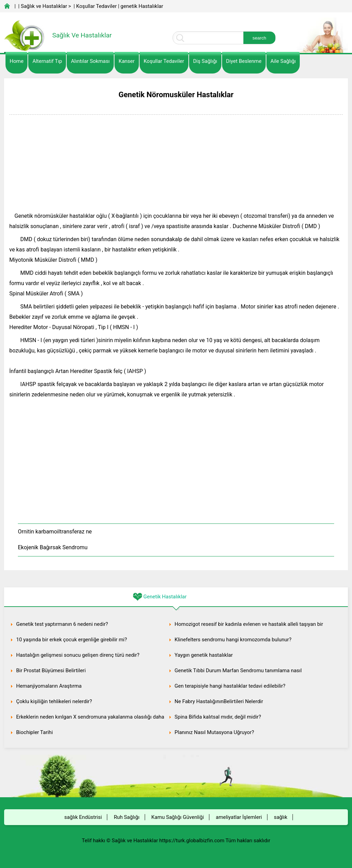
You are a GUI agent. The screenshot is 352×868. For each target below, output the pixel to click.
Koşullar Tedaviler (96, 6)
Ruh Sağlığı (126, 817)
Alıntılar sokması (90, 61)
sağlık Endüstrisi (83, 817)
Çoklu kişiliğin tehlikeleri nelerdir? (54, 701)
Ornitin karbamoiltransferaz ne (55, 532)
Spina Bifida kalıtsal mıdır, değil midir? (218, 717)
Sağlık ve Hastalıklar (44, 6)
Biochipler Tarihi (35, 732)
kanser (127, 61)
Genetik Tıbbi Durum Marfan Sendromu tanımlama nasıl (238, 670)
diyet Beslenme (244, 61)
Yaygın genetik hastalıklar (204, 655)
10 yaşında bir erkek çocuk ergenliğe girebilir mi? (71, 640)
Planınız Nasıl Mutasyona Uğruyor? (214, 732)
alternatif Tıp (47, 61)
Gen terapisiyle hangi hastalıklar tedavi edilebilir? (230, 686)
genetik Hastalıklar (142, 6)
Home (16, 61)
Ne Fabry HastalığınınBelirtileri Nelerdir (219, 701)
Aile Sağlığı (283, 61)
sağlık (281, 817)
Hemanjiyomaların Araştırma (49, 686)
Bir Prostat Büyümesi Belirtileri (51, 670)
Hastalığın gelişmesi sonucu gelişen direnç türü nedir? (78, 655)
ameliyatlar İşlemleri (239, 817)
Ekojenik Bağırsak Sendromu (53, 547)
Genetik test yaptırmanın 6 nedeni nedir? (62, 624)
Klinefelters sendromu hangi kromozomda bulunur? (233, 640)
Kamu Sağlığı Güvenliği (178, 817)
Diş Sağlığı (205, 61)
